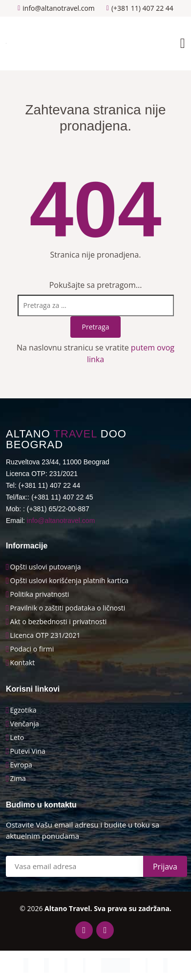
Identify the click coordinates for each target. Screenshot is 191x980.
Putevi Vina (28, 751)
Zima (18, 779)
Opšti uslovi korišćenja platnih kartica (70, 581)
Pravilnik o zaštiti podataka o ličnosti (68, 608)
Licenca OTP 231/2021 (45, 635)
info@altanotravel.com (61, 521)
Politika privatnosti (40, 594)
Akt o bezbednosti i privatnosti (59, 622)
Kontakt (23, 663)
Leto (17, 738)
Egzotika (23, 710)
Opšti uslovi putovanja (46, 567)
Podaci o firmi (32, 649)
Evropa (21, 765)
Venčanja (25, 724)
